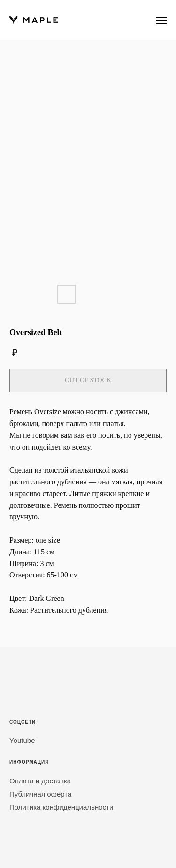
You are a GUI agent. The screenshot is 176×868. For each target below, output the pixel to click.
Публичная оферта (40, 794)
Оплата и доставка (40, 781)
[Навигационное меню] (161, 20)
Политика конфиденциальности (61, 807)
